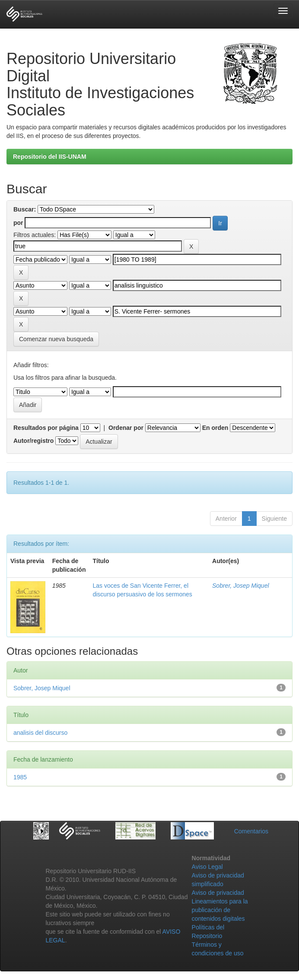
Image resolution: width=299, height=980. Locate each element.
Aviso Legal (207, 867)
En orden (215, 428)
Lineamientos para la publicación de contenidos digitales (220, 910)
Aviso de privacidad (218, 893)
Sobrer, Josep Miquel (241, 586)
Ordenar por (126, 428)
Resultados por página (46, 428)
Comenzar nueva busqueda (56, 339)
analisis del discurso (40, 733)
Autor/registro (33, 441)
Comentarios (251, 831)
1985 (20, 777)
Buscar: (25, 209)
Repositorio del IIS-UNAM (50, 157)
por (18, 223)
